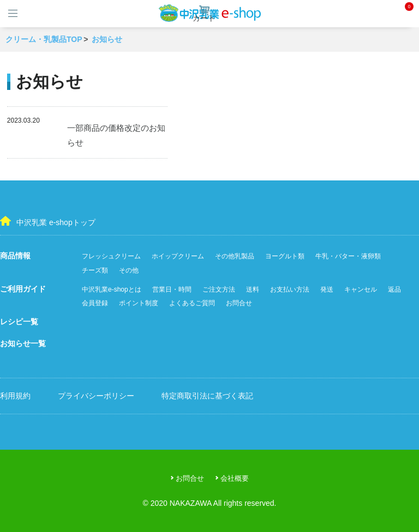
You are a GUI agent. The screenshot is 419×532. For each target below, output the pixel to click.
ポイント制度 (139, 303)
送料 (253, 289)
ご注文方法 (219, 289)
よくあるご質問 (192, 303)
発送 (327, 289)
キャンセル (361, 289)
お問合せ (239, 303)
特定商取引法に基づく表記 (207, 396)
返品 (394, 289)
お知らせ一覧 (23, 343)
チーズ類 (95, 270)
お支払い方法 (290, 289)
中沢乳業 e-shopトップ (48, 221)
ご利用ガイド (23, 289)
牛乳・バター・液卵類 (348, 256)
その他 (129, 270)
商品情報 (15, 256)
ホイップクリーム (178, 256)
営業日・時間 (172, 289)
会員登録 (95, 303)
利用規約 (15, 396)
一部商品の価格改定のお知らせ (116, 135)
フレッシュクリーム (111, 256)
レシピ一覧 (19, 322)
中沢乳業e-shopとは (112, 289)
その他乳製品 (235, 256)
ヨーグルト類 (285, 256)
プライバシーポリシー (96, 396)
